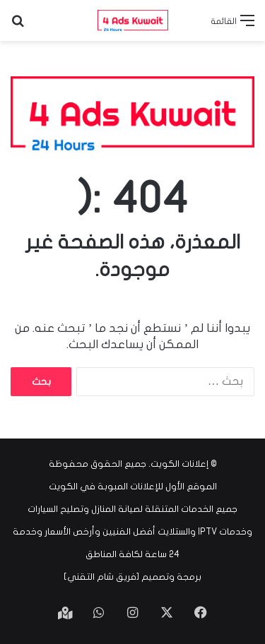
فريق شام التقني (102, 577)
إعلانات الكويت (179, 464)
